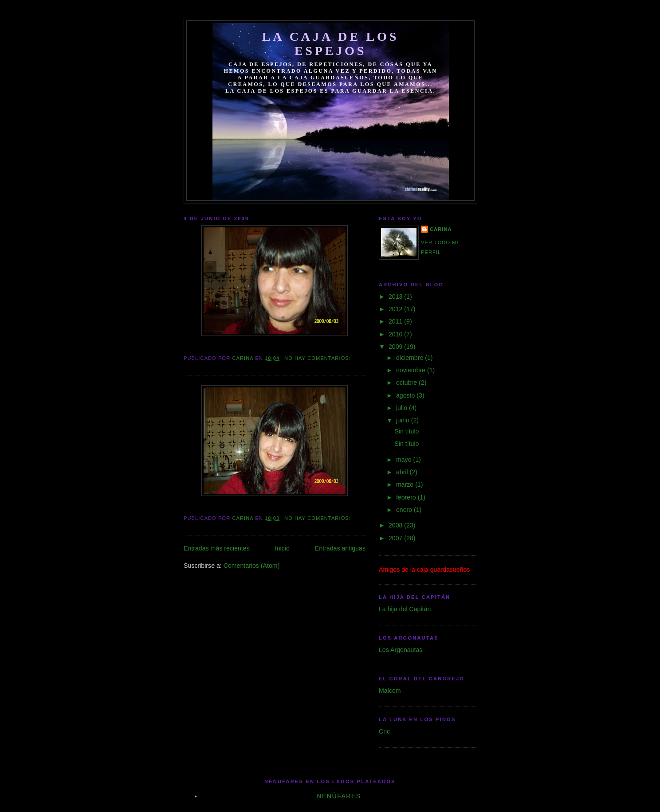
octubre (407, 383)
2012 (396, 309)
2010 (396, 334)
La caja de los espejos (330, 44)
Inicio (282, 548)
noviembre (412, 370)
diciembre (411, 358)
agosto (406, 395)
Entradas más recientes (217, 548)
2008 (396, 525)
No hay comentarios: (318, 358)
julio (403, 408)
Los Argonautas (401, 650)
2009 (396, 347)
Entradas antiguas (340, 548)
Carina (441, 229)
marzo (406, 484)
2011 (396, 321)
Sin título (407, 431)
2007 (396, 538)
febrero (407, 497)
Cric (384, 731)
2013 (396, 297)
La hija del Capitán (405, 609)
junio (404, 420)
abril (403, 472)
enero (405, 510)
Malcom (390, 691)
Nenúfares (339, 796)
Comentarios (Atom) (252, 566)
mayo (405, 460)
